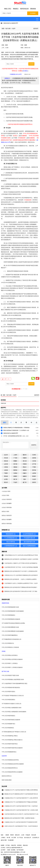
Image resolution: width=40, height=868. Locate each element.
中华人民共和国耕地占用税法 (10, 736)
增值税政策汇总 (11, 534)
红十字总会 (20, 838)
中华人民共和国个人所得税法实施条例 (12, 667)
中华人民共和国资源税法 (8, 700)
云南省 (6, 470)
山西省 (34, 473)
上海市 (15, 455)
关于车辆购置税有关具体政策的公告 (12, 639)
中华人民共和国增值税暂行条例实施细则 (13, 611)
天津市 (34, 455)
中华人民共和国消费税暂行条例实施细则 (13, 631)
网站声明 (14, 845)
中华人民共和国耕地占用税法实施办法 (12, 740)
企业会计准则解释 (7, 503)
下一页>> (26, 389)
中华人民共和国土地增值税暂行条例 (12, 708)
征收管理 (4, 756)
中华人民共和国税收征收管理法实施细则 (13, 764)
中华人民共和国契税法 (8, 728)
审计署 (8, 838)
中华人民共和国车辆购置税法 (10, 635)
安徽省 (25, 458)
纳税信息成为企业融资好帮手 (11, 23)
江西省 (6, 467)
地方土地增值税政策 (29, 546)
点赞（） (7, 379)
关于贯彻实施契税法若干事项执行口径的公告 (14, 732)
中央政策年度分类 (29, 538)
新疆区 (15, 476)
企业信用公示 (36, 838)
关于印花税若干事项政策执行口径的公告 (13, 696)
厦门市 (25, 482)
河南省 (25, 464)
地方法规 (8, 29)
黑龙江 (25, 467)
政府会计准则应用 (7, 516)
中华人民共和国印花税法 (8, 692)
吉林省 (34, 458)
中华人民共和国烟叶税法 (8, 724)
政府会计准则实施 (7, 524)
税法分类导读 (11, 542)
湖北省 (6, 461)
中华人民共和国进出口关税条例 (10, 647)
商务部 (12, 835)
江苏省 (34, 461)
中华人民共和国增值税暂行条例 (10, 607)
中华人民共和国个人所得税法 (10, 663)
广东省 (15, 458)
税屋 (3, 29)
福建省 (25, 476)
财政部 (7, 835)
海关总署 (34, 835)
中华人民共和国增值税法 (8, 615)
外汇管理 (14, 838)
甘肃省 (15, 473)
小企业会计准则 (6, 491)
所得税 (4, 651)
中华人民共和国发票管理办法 (10, 768)
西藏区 (15, 461)
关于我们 (8, 845)
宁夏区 (6, 473)
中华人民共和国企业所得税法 (10, 655)
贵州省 (34, 470)
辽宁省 (34, 464)
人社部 (23, 835)
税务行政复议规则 (7, 780)
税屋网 (2, 845)
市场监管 (28, 835)
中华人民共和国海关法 (8, 643)
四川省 (15, 464)
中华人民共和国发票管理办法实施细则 (12, 772)
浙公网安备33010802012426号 (8, 854)
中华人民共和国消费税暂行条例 (10, 627)
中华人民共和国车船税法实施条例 (11, 720)
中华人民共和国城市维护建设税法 (11, 688)
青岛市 (6, 482)
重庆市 (25, 455)
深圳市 (34, 482)
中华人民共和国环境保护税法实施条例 (12, 748)
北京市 (6, 455)
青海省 (6, 476)
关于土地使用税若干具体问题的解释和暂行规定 (15, 684)
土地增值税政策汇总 (11, 546)
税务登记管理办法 (7, 776)
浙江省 (25, 461)
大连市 (14, 29)
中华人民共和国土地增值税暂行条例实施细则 (14, 712)
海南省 (25, 470)
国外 (25, 479)
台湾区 (6, 479)
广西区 (34, 467)
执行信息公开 (28, 838)
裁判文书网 (4, 840)
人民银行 (3, 838)
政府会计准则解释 (7, 520)
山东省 (6, 464)
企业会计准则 (5, 495)
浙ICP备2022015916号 (22, 854)
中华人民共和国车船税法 (8, 716)
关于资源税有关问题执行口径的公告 (12, 704)
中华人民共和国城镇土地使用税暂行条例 (13, 679)
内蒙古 (25, 473)
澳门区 (15, 479)
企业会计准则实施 (7, 507)
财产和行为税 (5, 671)
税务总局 (17, 835)
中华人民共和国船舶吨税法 (9, 752)
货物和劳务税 (5, 603)
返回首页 (36, 29)
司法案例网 (11, 840)
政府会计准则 (5, 511)
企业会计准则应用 (7, 499)
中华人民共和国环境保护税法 (10, 744)
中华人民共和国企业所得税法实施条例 (12, 659)
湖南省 (15, 467)
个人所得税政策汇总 (11, 538)
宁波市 (15, 482)
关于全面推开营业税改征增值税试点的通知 (13, 623)
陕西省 (15, 470)
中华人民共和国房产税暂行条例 (10, 675)
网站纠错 (25, 845)
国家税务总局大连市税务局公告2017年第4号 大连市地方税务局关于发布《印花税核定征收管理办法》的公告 (20, 81)
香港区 (34, 476)
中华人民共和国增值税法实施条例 (11, 619)
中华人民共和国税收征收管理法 (10, 760)
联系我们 (20, 845)
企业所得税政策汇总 (29, 534)
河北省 (6, 458)
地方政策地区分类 (29, 542)
